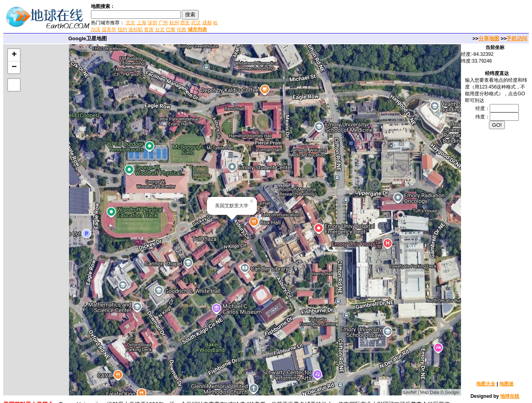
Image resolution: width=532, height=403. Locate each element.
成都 (207, 23)
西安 (185, 23)
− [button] (14, 67)
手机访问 (517, 38)
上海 (142, 23)
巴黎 (171, 29)
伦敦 (181, 29)
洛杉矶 (136, 29)
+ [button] (14, 55)
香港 (149, 29)
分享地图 (489, 38)
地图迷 (506, 384)
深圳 (152, 23)
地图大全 (486, 384)
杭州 (174, 23)
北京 (130, 23)
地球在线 (510, 396)
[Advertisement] (315, 18)
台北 (160, 29)
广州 (163, 23)
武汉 (196, 23)
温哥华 (109, 29)
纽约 (122, 29)
